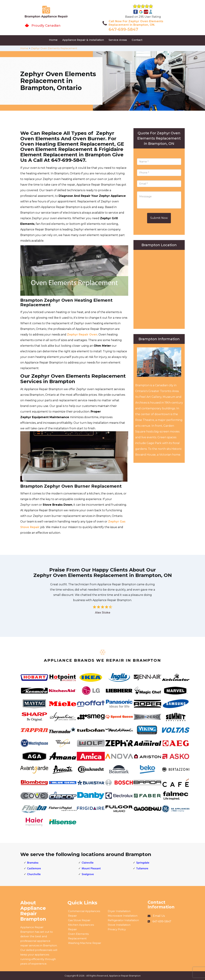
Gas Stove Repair (79, 920)
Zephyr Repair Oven (82, 335)
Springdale (143, 863)
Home (53, 40)
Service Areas (118, 40)
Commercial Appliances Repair (84, 913)
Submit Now (159, 218)
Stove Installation (119, 925)
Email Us (159, 916)
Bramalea (33, 863)
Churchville (34, 874)
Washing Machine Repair (85, 943)
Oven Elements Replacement (78, 936)
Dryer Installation (119, 911)
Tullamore (142, 869)
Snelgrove (88, 874)
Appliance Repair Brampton (125, 976)
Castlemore (34, 869)
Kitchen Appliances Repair (81, 927)
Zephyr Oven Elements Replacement (54, 48)
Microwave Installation (123, 916)
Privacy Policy (117, 929)
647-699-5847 (123, 29)
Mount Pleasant (91, 869)
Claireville (88, 863)
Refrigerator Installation (123, 920)
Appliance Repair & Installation (83, 40)
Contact (137, 40)
